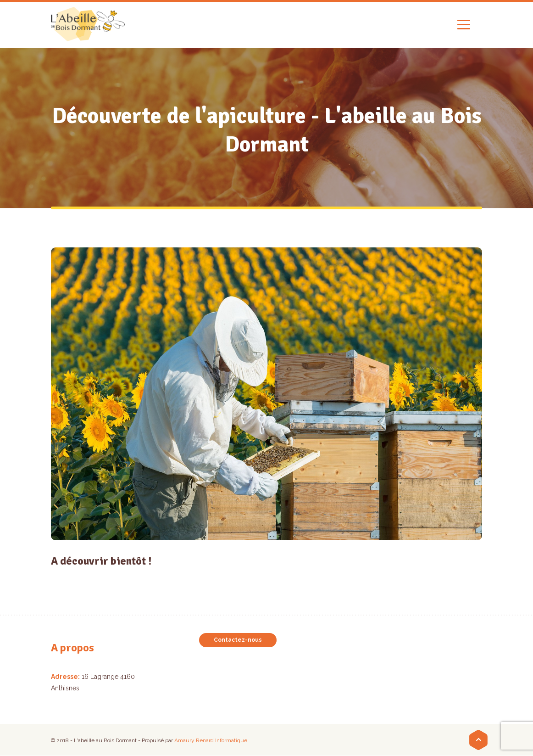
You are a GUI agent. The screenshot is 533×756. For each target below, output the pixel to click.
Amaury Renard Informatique (211, 740)
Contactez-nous (238, 640)
